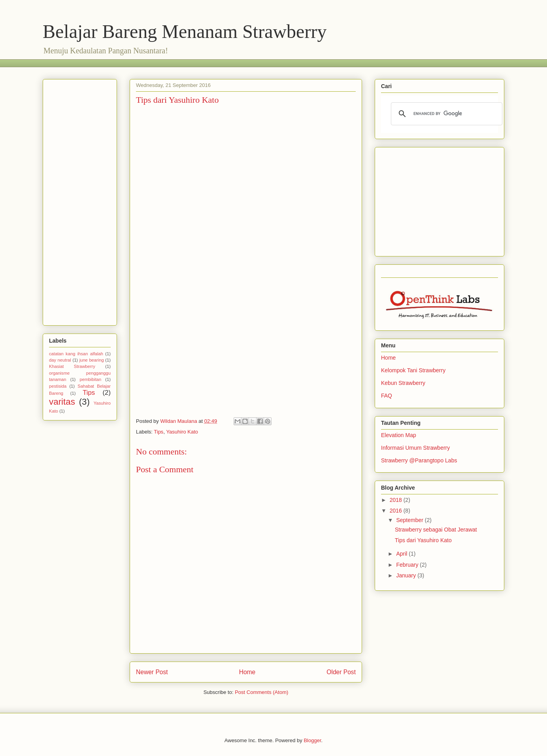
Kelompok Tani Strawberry (413, 370)
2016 (397, 511)
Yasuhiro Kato (182, 432)
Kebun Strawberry (403, 383)
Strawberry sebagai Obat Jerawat (436, 530)
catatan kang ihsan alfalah (76, 354)
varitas (62, 402)
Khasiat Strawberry (72, 366)
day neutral (60, 360)
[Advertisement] (187, 62)
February (408, 565)
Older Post (341, 672)
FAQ (387, 396)
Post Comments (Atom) (261, 692)
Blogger (312, 740)
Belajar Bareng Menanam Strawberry (185, 31)
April (402, 554)
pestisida (58, 386)
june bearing (92, 360)
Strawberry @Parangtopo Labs (419, 460)
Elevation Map (399, 435)
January (407, 575)
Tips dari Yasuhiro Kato (423, 540)
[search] (445, 114)
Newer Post (152, 672)
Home (247, 672)
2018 (397, 500)
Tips (158, 432)
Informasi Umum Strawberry (415, 448)
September (410, 520)
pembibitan (90, 379)
